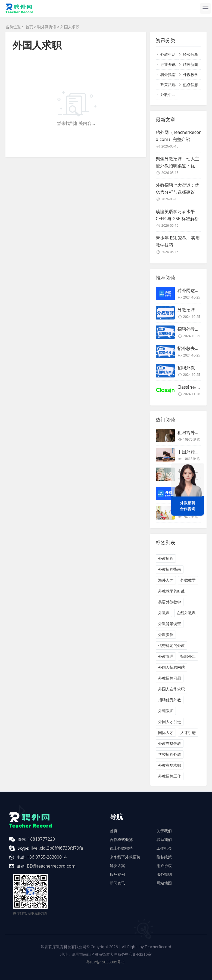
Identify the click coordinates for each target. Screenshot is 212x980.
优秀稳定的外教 (172, 645)
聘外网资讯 (47, 27)
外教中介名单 (172, 95)
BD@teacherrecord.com (51, 866)
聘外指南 (168, 74)
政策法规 (168, 85)
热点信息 (191, 85)
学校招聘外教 (170, 754)
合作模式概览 (121, 839)
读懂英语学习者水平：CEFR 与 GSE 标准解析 (177, 215)
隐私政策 (164, 857)
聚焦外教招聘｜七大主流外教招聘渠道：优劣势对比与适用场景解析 (177, 162)
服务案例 (117, 874)
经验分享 (191, 54)
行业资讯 (168, 64)
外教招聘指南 (170, 569)
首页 (29, 27)
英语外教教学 (170, 602)
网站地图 (164, 883)
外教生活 (168, 54)
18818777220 (41, 839)
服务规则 (164, 874)
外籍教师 (166, 711)
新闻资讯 (117, 883)
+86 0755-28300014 (47, 857)
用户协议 (164, 866)
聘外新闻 (191, 64)
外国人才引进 (170, 722)
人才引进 (188, 732)
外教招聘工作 (170, 776)
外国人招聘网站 (172, 667)
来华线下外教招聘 (125, 857)
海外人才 (166, 580)
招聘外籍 (188, 656)
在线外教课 (186, 613)
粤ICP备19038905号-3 (105, 962)
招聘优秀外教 (170, 700)
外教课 (164, 613)
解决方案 (117, 866)
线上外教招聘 (121, 848)
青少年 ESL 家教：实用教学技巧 (178, 241)
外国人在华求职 (172, 689)
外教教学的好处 (172, 591)
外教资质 (166, 635)
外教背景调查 (170, 624)
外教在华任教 (170, 743)
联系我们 (164, 839)
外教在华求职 (170, 765)
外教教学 (191, 74)
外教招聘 (166, 558)
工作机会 (164, 848)
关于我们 (164, 831)
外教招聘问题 (170, 678)
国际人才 (166, 732)
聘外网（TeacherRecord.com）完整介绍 (178, 136)
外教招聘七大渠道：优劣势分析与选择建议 (177, 189)
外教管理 (166, 656)
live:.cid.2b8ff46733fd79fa (57, 848)
